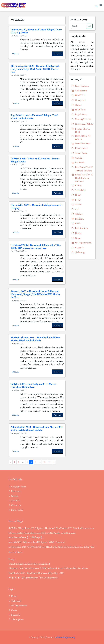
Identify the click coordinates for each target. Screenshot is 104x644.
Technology (15, 601)
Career (13, 610)
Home (13, 596)
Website (16, 54)
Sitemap (13, 496)
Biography (14, 615)
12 (44, 462)
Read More (58, 54)
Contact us (15, 505)
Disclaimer (15, 491)
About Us (14, 501)
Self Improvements (18, 605)
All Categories (16, 619)
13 (50, 462)
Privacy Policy (16, 510)
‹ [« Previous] (11, 462)
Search (89, 26)
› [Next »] (54, 462)
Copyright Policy (17, 487)
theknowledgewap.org (66, 637)
